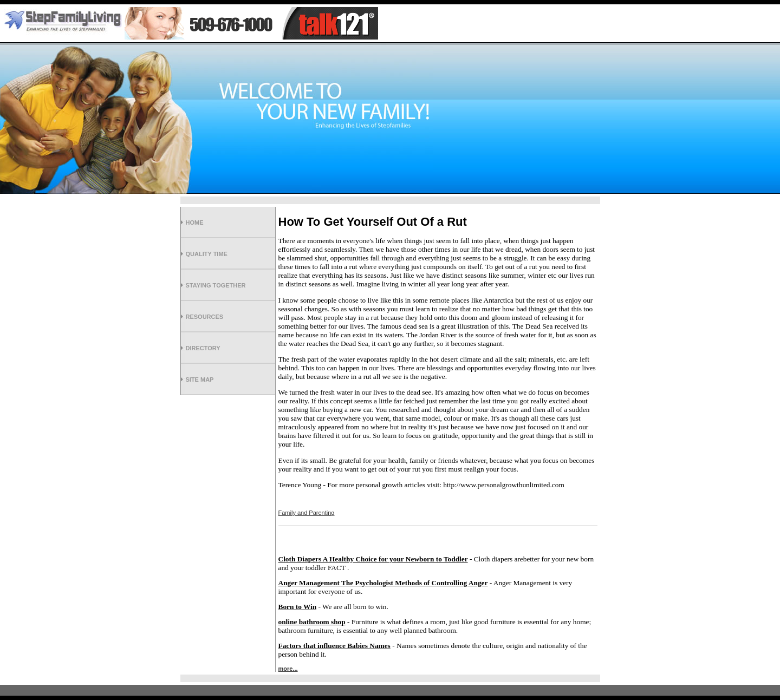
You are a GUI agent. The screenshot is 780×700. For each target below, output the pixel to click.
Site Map (200, 380)
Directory (203, 348)
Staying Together (216, 285)
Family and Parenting (307, 513)
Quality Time (207, 254)
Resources (205, 317)
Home (195, 223)
